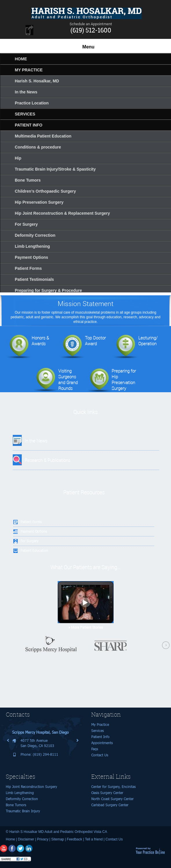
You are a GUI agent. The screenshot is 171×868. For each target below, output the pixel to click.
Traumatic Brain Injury (23, 811)
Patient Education (34, 550)
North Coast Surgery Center (112, 799)
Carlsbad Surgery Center (110, 805)
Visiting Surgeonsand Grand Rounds (55, 380)
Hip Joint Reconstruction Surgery (31, 787)
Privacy (43, 839)
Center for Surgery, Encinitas (113, 787)
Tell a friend (94, 839)
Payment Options (34, 531)
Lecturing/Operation (135, 347)
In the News (36, 441)
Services (98, 731)
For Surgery (30, 541)
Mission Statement (86, 303)
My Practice (100, 725)
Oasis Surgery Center (107, 793)
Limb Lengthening (20, 793)
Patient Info (100, 737)
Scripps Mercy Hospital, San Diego (40, 732)
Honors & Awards (28, 347)
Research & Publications (47, 460)
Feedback (75, 839)
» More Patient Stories (86, 627)
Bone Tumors (16, 805)
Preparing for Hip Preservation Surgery (111, 380)
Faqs (95, 749)
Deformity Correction (22, 799)
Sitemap (58, 839)
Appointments (102, 743)
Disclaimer (26, 839)
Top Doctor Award (83, 347)
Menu (88, 47)
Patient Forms (31, 522)
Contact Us (100, 755)
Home (10, 839)
